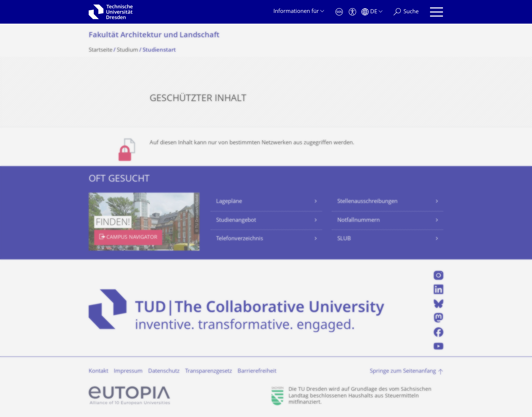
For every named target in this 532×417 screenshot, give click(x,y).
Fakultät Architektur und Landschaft (154, 36)
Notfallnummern (359, 220)
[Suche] (406, 12)
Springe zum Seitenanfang (403, 371)
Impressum (128, 371)
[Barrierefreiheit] (352, 12)
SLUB (344, 239)
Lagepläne (229, 202)
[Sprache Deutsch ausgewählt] (372, 12)
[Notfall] (339, 12)
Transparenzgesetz (209, 371)
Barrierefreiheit (257, 371)
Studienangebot (236, 220)
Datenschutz (164, 371)
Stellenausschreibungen (367, 202)
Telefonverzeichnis (240, 239)
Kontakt (98, 371)
